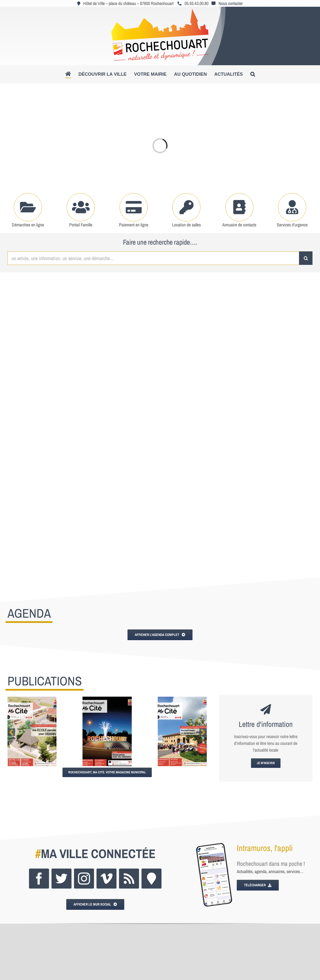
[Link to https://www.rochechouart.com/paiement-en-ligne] (134, 207)
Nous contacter (231, 3)
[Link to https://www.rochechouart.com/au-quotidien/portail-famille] (81, 207)
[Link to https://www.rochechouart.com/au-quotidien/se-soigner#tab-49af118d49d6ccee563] (292, 207)
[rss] (129, 879)
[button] (253, 74)
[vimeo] (106, 879)
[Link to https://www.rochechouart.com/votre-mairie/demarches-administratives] (28, 207)
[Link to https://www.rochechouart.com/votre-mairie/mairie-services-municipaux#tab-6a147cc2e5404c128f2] (239, 207)
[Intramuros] (151, 879)
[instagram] (84, 879)
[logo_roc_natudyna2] (160, 11)
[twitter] (61, 879)
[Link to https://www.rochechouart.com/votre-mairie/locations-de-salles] (186, 207)
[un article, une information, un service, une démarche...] (153, 258)
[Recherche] (306, 258)
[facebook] (39, 879)
